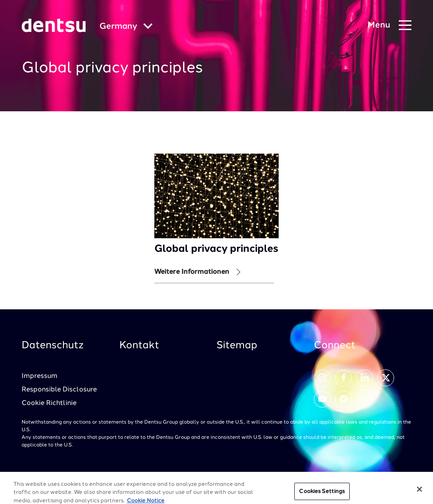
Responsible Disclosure (59, 390)
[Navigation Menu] (389, 26)
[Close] (419, 493)
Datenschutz (53, 346)
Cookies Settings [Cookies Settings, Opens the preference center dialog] (322, 495)
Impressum (40, 376)
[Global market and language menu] (126, 27)
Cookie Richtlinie (49, 403)
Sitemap (237, 346)
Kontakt (139, 346)
